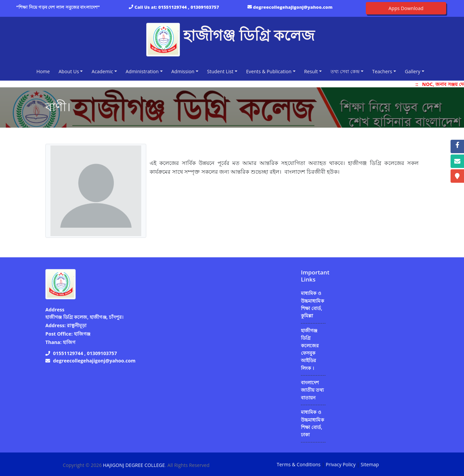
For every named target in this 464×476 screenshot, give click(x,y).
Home (44, 71)
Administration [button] (142, 71)
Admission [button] (183, 71)
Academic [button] (102, 71)
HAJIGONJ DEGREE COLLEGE (134, 465)
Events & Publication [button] (269, 71)
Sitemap (370, 464)
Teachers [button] (382, 71)
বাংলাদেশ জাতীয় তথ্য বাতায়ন (312, 390)
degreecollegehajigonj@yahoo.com (293, 7)
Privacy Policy (341, 464)
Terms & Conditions (299, 464)
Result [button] (311, 71)
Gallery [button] (413, 71)
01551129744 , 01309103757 (189, 7)
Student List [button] (220, 71)
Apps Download (406, 8)
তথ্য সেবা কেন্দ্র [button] (345, 71)
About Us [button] (69, 71)
